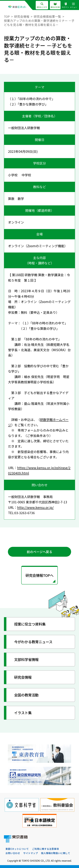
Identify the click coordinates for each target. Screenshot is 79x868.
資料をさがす (42, 6)
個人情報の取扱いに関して (56, 853)
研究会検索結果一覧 (47, 16)
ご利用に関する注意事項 (45, 849)
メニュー (73, 6)
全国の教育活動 (26, 695)
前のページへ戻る (39, 552)
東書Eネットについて (17, 849)
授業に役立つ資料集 (30, 624)
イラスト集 (23, 713)
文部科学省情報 (26, 659)
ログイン (65, 6)
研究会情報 (22, 16)
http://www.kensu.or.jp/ (35, 507)
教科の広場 (55, 6)
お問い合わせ (13, 853)
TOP (7, 16)
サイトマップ (31, 853)
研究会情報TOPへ (39, 575)
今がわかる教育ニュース (33, 642)
